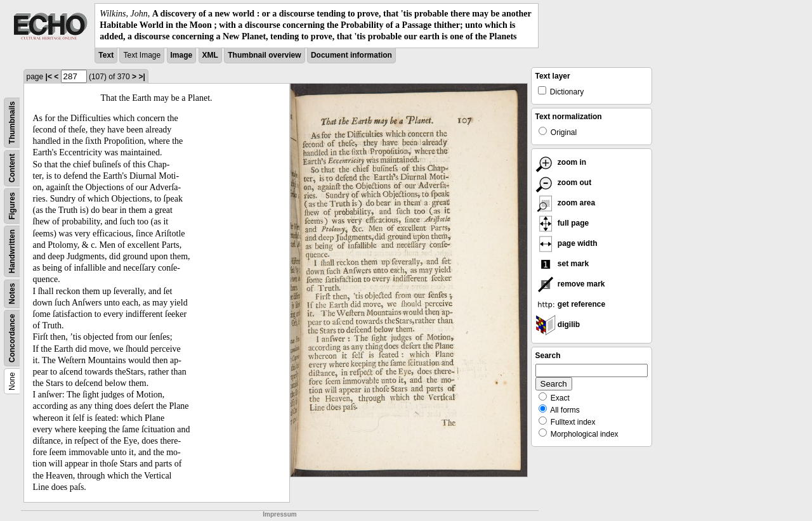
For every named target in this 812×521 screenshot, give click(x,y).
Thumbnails (12, 122)
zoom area (566, 203)
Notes (12, 293)
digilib (558, 325)
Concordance (12, 338)
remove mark (570, 284)
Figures (12, 206)
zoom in (561, 162)
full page (562, 223)
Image (182, 55)
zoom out (564, 183)
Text (106, 55)
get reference (571, 304)
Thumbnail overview (264, 55)
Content (12, 168)
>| (141, 77)
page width (566, 243)
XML (210, 55)
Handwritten (12, 251)
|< (49, 77)
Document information (351, 55)
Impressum (279, 514)
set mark (562, 264)
